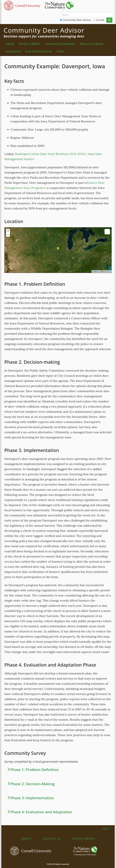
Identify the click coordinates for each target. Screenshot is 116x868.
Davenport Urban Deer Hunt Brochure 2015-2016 (51, 154)
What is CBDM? (30, 44)
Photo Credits (84, 839)
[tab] (58, 770)
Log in (106, 828)
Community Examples (60, 44)
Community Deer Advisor (77, 20)
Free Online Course (39, 51)
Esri (108, 271)
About (10, 44)
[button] (58, 770)
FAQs (60, 51)
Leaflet (96, 271)
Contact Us (52, 839)
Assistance (13, 51)
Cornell (100, 20)
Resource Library (92, 44)
